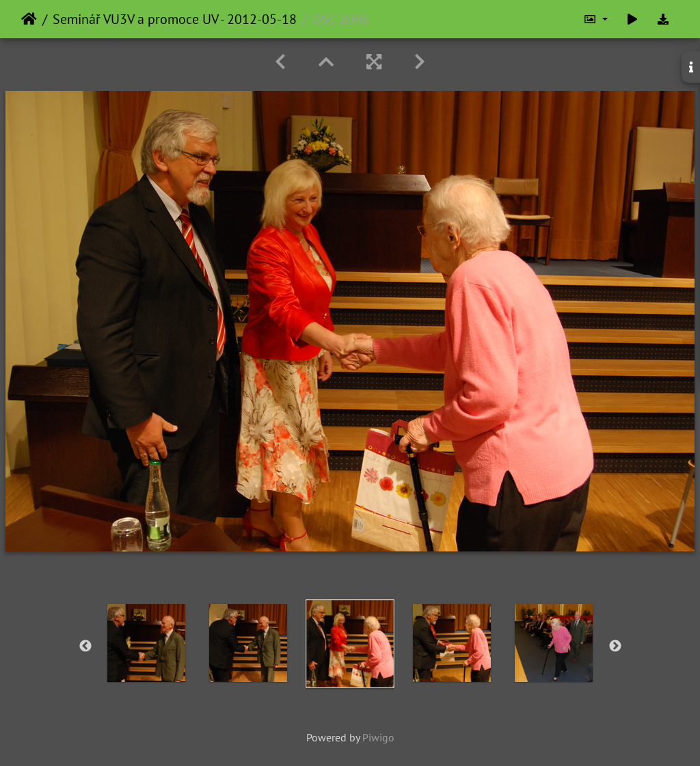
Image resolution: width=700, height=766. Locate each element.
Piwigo (378, 737)
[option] (147, 643)
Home (29, 19)
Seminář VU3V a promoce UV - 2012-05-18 (175, 19)
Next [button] (615, 646)
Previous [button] (85, 646)
